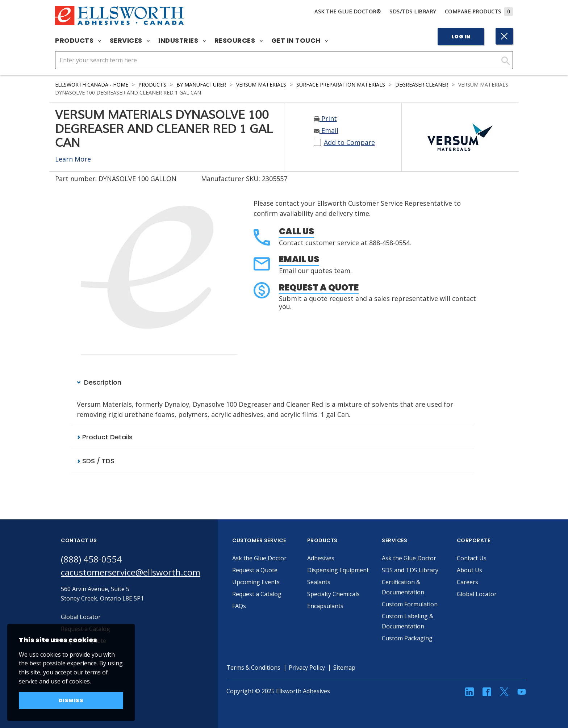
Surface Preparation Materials (341, 85)
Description (99, 382)
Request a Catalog (257, 594)
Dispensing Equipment (338, 570)
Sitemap (344, 668)
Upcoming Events (256, 582)
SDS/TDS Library (413, 11)
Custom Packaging (407, 638)
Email (326, 130)
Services (130, 41)
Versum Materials (261, 85)
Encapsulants (325, 606)
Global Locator (477, 594)
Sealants (319, 582)
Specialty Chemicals (333, 594)
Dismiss (71, 700)
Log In (461, 37)
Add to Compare (349, 142)
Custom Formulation (410, 604)
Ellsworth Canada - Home (92, 85)
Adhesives (321, 558)
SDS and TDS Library (410, 570)
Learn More (73, 159)
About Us (469, 570)
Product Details (105, 437)
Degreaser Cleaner (422, 85)
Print (325, 118)
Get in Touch (300, 41)
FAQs (239, 606)
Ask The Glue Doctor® (348, 11)
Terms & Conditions (253, 668)
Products (78, 41)
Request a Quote (319, 287)
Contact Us (472, 558)
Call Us (296, 231)
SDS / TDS (96, 461)
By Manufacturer (201, 85)
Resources (239, 41)
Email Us (299, 259)
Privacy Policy (307, 668)
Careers (467, 582)
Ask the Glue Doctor (259, 558)
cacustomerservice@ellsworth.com (131, 572)
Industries (182, 41)
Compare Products (479, 11)
